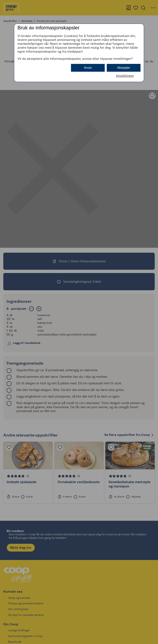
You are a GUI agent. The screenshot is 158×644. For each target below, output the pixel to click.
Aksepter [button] (124, 68)
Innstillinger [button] (125, 76)
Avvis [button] (88, 68)
